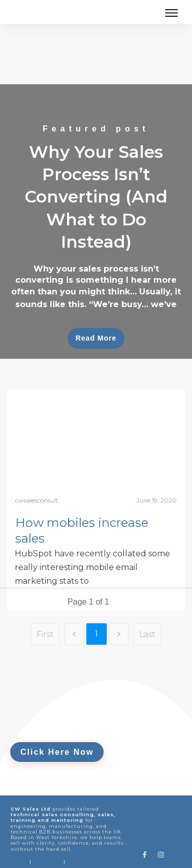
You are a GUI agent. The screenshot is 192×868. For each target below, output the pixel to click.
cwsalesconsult (37, 472)
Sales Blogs (47, 834)
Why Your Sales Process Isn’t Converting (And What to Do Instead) (96, 194)
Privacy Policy (61, 853)
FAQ (73, 834)
